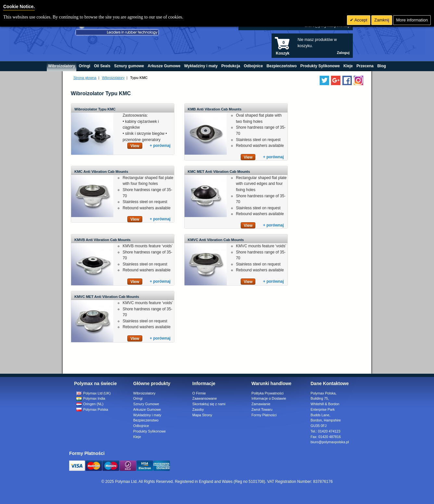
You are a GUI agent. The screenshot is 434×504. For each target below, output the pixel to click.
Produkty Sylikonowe (149, 431)
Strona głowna (85, 78)
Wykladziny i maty (147, 415)
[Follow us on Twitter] (324, 80)
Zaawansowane (205, 398)
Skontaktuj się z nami (209, 404)
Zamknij (382, 20)
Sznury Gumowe (146, 404)
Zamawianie (261, 404)
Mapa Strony (202, 415)
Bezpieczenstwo (146, 420)
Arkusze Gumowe (147, 409)
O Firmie (199, 393)
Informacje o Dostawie (269, 398)
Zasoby (198, 409)
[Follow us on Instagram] (358, 80)
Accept (360, 20)
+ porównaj (160, 146)
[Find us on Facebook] (347, 80)
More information (412, 20)
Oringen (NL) (90, 404)
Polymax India (91, 398)
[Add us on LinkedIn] (336, 80)
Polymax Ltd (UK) (94, 393)
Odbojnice (141, 426)
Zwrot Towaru (262, 409)
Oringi (138, 398)
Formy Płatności (264, 415)
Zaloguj (343, 53)
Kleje (137, 437)
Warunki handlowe (271, 383)
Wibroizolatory (113, 78)
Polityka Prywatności (268, 393)
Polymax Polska (92, 409)
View (135, 146)
